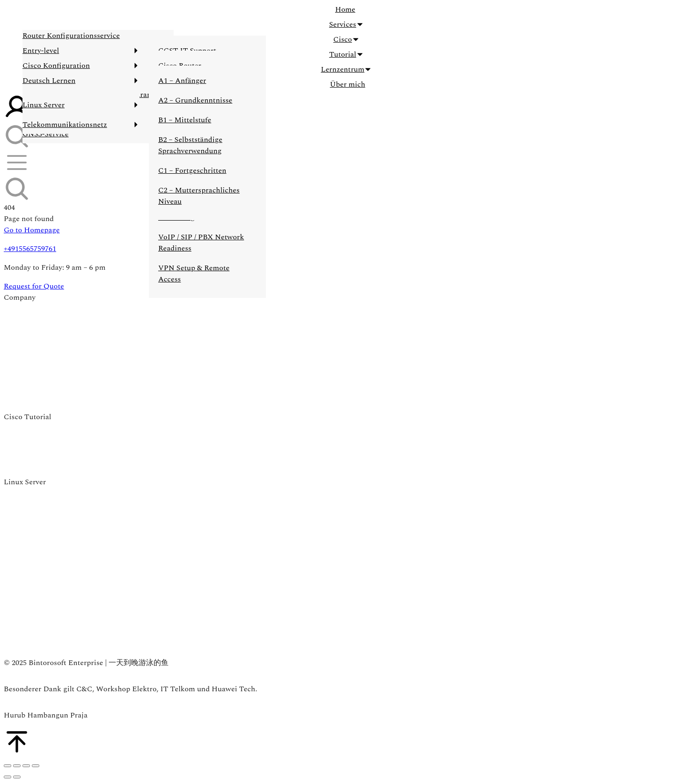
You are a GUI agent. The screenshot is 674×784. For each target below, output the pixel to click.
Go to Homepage (32, 230)
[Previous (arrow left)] (7, 777)
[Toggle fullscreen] (26, 766)
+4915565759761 (30, 249)
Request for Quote (34, 286)
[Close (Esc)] (7, 766)
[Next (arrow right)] (17, 777)
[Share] (17, 766)
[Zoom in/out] (36, 766)
